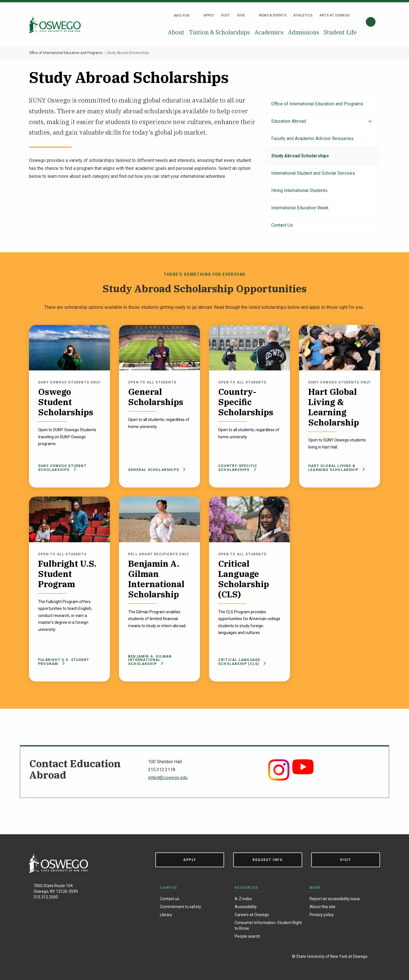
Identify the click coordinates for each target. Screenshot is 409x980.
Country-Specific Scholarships (238, 468)
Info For (181, 16)
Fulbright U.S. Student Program (64, 662)
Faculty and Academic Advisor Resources (312, 138)
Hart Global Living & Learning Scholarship (337, 468)
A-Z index (243, 899)
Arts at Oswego (335, 15)
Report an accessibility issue (335, 899)
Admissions (304, 32)
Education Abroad (289, 121)
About (176, 32)
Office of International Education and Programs (66, 53)
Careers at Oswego (252, 915)
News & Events (273, 15)
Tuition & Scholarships (219, 32)
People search (247, 936)
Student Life (340, 32)
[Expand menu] (370, 122)
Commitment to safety (180, 907)
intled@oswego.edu (168, 778)
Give (241, 15)
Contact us (170, 899)
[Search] (371, 22)
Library (166, 915)
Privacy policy (322, 915)
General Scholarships (156, 470)
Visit (226, 15)
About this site (323, 907)
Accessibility (246, 907)
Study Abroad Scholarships (300, 156)
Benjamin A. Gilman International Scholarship (150, 660)
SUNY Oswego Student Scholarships (62, 468)
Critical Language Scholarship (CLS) (242, 662)
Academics (269, 32)
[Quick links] (357, 15)
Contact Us (282, 225)
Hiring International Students (299, 190)
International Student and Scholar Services (313, 173)
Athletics (303, 15)
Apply (209, 15)
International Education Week (300, 208)
